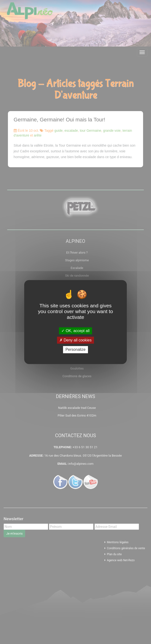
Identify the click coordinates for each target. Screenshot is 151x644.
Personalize (75, 350)
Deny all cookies (75, 340)
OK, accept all (75, 331)
